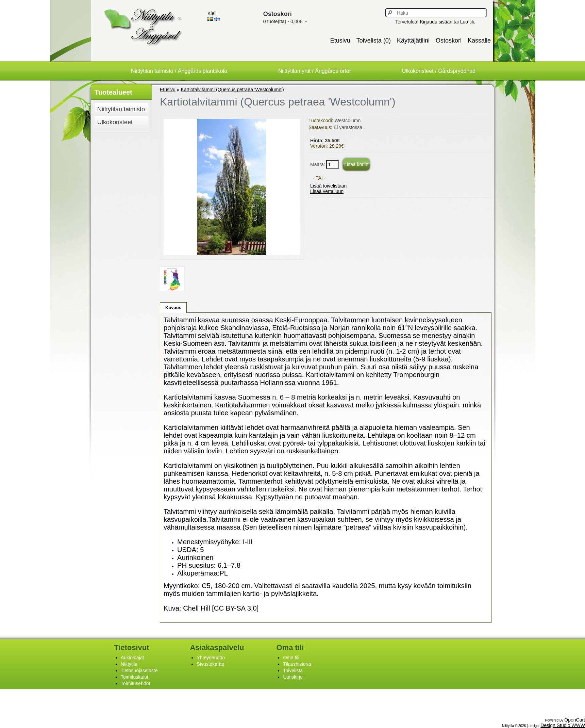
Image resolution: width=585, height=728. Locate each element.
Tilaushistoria (297, 664)
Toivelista (293, 670)
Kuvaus (173, 308)
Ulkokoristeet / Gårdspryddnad (439, 71)
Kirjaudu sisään (436, 22)
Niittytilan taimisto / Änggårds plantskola (179, 71)
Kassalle (479, 41)
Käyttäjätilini (413, 41)
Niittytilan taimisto (121, 109)
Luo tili (467, 22)
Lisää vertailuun (327, 191)
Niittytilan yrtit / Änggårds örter (315, 71)
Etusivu (340, 41)
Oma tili (291, 658)
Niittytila (129, 664)
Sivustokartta (210, 664)
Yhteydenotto (211, 658)
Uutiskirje (293, 677)
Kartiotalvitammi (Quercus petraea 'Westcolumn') (232, 90)
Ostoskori (449, 41)
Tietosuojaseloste (139, 670)
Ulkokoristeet (115, 122)
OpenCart (575, 720)
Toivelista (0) (374, 41)
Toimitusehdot (135, 683)
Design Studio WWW (563, 725)
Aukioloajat (132, 658)
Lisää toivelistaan (328, 186)
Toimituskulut (135, 677)
